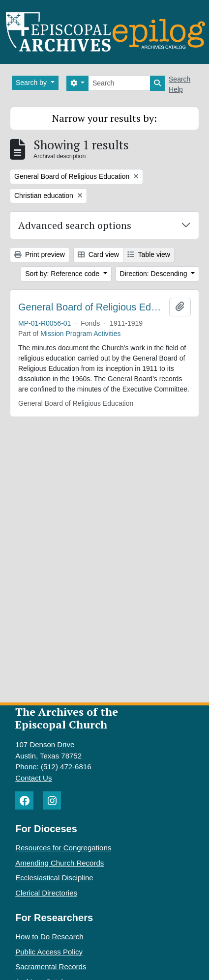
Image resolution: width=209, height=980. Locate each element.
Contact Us (33, 778)
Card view (98, 254)
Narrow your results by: (104, 118)
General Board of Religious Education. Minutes (92, 307)
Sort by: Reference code (63, 274)
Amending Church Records (60, 863)
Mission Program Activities (80, 334)
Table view (149, 254)
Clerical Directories (46, 893)
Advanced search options (75, 225)
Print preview (40, 254)
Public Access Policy (49, 952)
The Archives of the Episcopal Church (67, 718)
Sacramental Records (51, 966)
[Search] (119, 83)
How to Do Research (49, 937)
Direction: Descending (155, 274)
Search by (32, 83)
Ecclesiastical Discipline (54, 878)
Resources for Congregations (63, 848)
